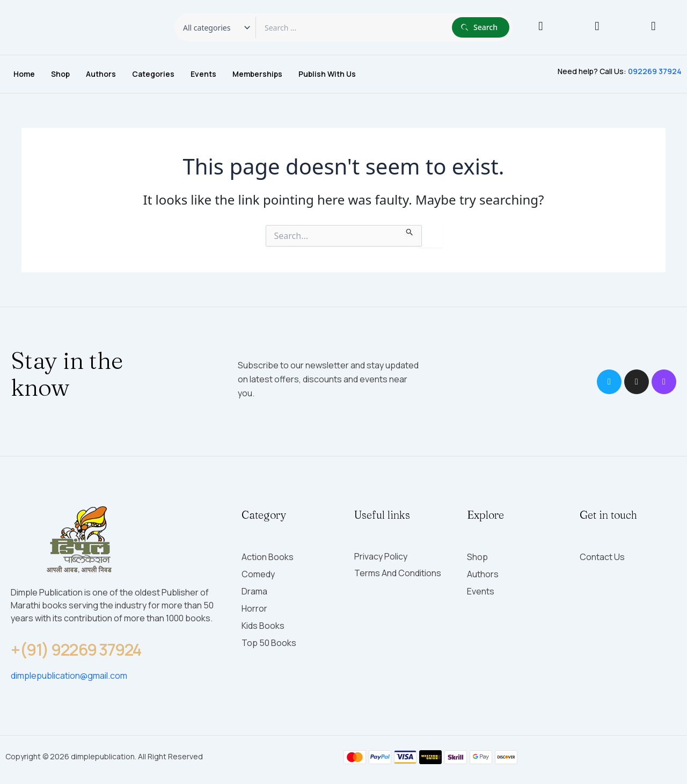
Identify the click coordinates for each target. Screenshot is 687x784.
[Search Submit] (410, 230)
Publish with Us (327, 74)
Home (24, 74)
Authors (101, 74)
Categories (153, 74)
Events (203, 74)
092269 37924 (655, 71)
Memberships (257, 74)
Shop (60, 74)
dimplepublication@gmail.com (69, 676)
